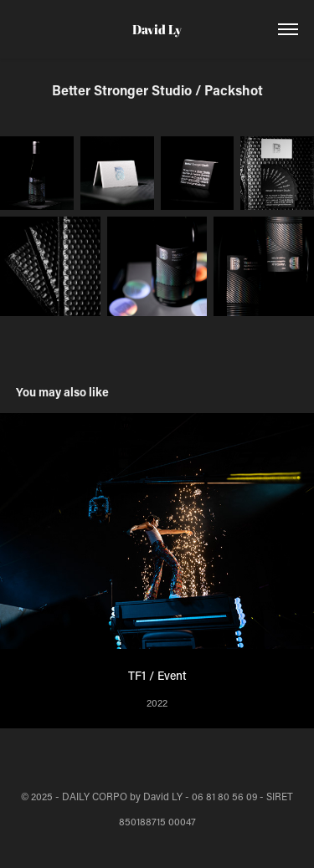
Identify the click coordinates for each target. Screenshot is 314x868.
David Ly (157, 29)
